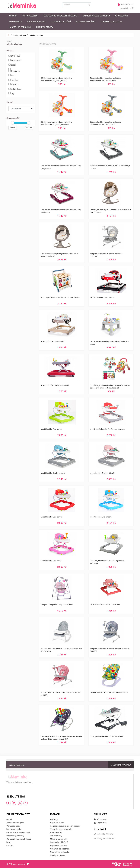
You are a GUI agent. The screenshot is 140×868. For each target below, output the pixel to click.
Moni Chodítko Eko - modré (101, 517)
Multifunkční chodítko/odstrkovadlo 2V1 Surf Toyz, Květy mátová (61, 167)
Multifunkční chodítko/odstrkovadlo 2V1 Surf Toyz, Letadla (110, 167)
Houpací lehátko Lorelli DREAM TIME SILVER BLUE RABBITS (110, 650)
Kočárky (13, 16)
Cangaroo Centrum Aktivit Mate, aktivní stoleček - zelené (109, 343)
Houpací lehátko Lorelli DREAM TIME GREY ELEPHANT (107, 255)
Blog (8, 842)
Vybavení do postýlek (111, 21)
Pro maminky (15, 21)
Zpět (9, 41)
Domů (9, 819)
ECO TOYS (14, 56)
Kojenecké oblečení (61, 21)
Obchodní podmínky (15, 836)
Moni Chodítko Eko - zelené (52, 429)
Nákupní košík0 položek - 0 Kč (126, 6)
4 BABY (13, 84)
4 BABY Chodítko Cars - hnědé (53, 341)
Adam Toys (15, 89)
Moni (12, 75)
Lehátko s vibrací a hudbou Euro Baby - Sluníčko (109, 692)
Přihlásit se (100, 819)
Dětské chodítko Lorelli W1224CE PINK (105, 605)
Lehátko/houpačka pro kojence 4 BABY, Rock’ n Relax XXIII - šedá (60, 255)
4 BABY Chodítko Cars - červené (102, 298)
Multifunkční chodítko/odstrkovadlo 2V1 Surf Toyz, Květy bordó (61, 211)
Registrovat (101, 823)
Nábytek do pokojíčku (20, 27)
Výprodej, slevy (30, 16)
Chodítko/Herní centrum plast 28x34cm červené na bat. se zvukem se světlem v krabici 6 (110, 387)
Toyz (12, 93)
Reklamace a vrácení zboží (18, 832)
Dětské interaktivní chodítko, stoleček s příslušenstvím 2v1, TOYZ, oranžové (56, 123)
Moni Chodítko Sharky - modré (53, 473)
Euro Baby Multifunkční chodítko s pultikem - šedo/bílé (108, 562)
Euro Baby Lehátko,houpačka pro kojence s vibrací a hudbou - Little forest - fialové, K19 (61, 738)
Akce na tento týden (15, 823)
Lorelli (12, 65)
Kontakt (10, 846)
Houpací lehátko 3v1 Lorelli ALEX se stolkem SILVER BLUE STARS (61, 650)
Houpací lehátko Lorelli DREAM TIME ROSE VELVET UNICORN (61, 694)
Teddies (13, 80)
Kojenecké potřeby (86, 21)
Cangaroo (14, 71)
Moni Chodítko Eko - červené (52, 517)
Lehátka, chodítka (36, 35)
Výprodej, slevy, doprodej (96, 16)
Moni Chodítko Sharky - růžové (102, 473)
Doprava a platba (14, 829)
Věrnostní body (13, 826)
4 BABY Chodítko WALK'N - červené (55, 385)
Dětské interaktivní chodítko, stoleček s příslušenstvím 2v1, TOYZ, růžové (105, 79)
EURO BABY (15, 60)
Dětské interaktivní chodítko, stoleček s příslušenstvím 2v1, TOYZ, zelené (56, 79)
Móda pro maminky (36, 21)
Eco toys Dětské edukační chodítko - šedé (107, 736)
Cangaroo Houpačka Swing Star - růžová (57, 605)
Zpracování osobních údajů (19, 839)
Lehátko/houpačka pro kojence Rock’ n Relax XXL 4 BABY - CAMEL (110, 211)
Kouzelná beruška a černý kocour (61, 16)
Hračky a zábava (45, 27)
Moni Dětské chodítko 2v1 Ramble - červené (107, 429)
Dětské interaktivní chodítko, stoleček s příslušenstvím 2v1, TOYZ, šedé (105, 123)
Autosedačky (121, 16)
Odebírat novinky (121, 765)
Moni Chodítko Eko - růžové (52, 561)
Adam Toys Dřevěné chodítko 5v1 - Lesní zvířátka (60, 298)
